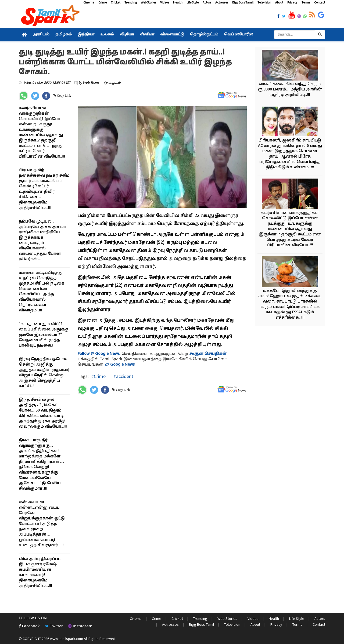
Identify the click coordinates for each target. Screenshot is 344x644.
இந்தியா (86, 35)
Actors (207, 2)
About (279, 2)
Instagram (80, 626)
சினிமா (147, 35)
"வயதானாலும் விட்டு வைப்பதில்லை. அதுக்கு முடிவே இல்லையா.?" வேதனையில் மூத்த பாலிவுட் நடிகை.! (44, 335)
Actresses (222, 2)
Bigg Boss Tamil (243, 2)
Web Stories (148, 2)
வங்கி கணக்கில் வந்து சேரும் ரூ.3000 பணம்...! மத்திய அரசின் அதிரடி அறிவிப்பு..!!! (290, 90)
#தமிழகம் (112, 83)
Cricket (116, 2)
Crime (103, 2)
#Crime (98, 376)
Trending (131, 2)
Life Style (193, 2)
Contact (320, 2)
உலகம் (107, 35)
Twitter (54, 626)
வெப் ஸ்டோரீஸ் (239, 35)
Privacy (292, 2)
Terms (306, 2)
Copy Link (64, 96)
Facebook (29, 626)
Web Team (91, 83)
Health (178, 2)
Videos (165, 2)
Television (264, 2)
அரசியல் (41, 35)
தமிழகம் (64, 35)
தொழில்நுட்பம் (204, 35)
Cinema (89, 2)
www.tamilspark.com (67, 639)
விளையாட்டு (172, 35)
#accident (123, 376)
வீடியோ (127, 35)
